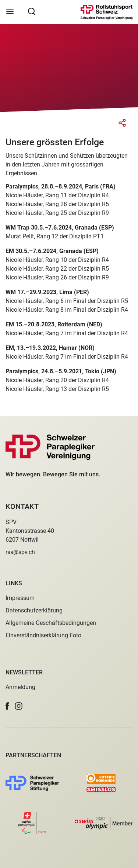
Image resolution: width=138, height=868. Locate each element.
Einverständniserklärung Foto (43, 635)
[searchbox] (32, 11)
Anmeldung (20, 687)
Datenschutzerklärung (34, 610)
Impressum (20, 598)
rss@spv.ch (20, 552)
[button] (7, 706)
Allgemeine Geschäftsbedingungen (51, 623)
